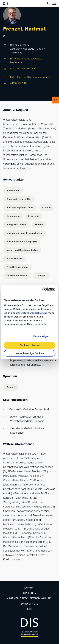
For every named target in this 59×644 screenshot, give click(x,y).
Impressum (29, 593)
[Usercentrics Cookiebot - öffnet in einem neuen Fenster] (42, 290)
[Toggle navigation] (54, 3)
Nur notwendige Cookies (30, 354)
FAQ (29, 609)
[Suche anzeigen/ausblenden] (49, 3)
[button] (56, 100)
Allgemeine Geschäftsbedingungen (29, 599)
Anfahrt (29, 588)
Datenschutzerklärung (34, 313)
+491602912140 (18, 83)
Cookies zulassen (29, 346)
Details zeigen (41, 336)
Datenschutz (29, 604)
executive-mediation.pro (22, 69)
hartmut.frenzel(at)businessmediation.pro (31, 77)
